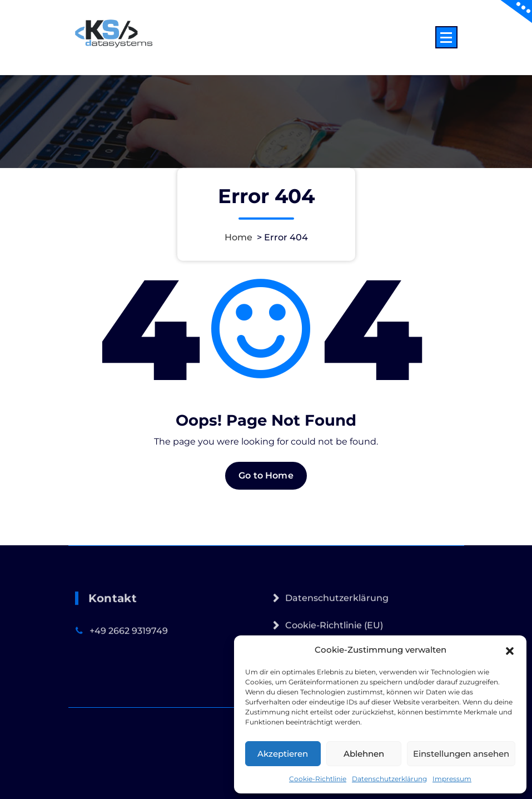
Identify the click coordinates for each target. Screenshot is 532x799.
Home (238, 237)
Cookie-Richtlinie (318, 779)
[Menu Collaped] (446, 37)
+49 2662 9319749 (129, 651)
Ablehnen (364, 754)
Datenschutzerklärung (389, 779)
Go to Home (266, 482)
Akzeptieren (283, 754)
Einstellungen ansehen (461, 754)
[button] (510, 650)
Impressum (452, 779)
